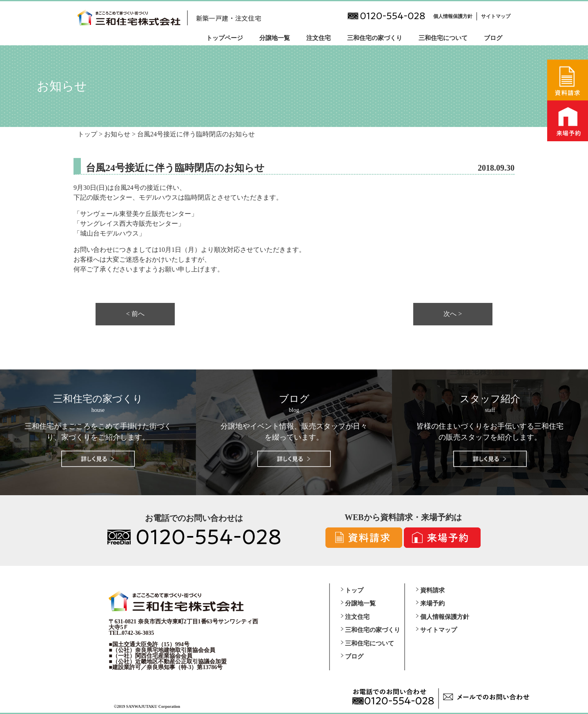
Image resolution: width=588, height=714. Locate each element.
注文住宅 (318, 38)
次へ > (453, 314)
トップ (354, 590)
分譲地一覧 (275, 38)
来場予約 (432, 603)
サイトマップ (496, 16)
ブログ (493, 38)
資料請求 (432, 590)
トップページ (225, 38)
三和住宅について (443, 38)
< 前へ (135, 314)
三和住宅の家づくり (375, 38)
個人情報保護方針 (453, 16)
